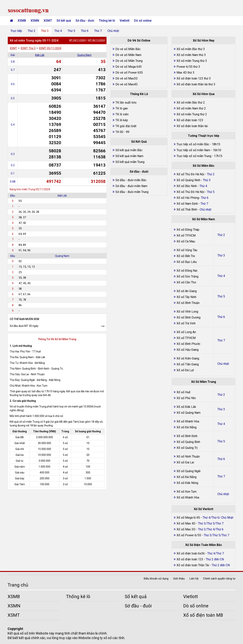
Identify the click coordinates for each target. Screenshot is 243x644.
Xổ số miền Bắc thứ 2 (191, 103)
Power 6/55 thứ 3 (188, 67)
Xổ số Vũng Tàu (187, 250)
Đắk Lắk (40, 55)
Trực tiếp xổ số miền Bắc (193, 144)
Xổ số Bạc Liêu (187, 262)
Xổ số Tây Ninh (186, 297)
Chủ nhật (113, 31)
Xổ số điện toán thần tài (192, 126)
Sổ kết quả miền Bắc (129, 150)
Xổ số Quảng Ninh (188, 180)
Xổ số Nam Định (188, 204)
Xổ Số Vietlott (204, 509)
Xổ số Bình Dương (189, 317)
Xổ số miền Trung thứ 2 (192, 114)
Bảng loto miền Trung (22, 189)
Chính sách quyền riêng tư (219, 579)
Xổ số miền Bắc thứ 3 (191, 49)
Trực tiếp (16, 31)
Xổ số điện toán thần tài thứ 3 (196, 84)
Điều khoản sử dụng (156, 579)
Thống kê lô (107, 21)
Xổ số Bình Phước (188, 344)
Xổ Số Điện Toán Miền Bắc (204, 545)
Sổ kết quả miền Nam (129, 156)
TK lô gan (122, 108)
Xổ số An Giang (187, 291)
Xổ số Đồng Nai (187, 271)
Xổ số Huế (183, 392)
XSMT (48, 21)
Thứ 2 (32, 31)
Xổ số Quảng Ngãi (189, 471)
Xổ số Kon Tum (187, 492)
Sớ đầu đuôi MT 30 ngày (24, 326)
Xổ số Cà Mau (186, 241)
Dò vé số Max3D (127, 78)
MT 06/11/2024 (96, 40)
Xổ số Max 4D (186, 523)
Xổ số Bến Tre (186, 256)
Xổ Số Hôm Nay (204, 40)
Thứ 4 (58, 31)
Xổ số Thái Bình (187, 210)
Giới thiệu (179, 579)
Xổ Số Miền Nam (204, 219)
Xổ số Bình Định (187, 436)
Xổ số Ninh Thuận (188, 456)
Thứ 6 (85, 31)
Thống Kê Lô (139, 94)
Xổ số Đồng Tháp (188, 230)
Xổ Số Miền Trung (204, 382)
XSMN (35, 21)
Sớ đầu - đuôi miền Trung (132, 192)
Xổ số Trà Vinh (186, 323)
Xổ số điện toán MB (203, 615)
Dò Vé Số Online (139, 40)
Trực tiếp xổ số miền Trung (194, 156)
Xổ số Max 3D (186, 529)
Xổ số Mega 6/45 (188, 518)
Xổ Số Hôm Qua (204, 94)
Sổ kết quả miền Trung (130, 162)
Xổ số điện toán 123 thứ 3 (194, 78)
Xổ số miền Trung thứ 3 (192, 61)
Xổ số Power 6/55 (189, 535)
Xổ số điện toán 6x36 (191, 553)
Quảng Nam (84, 55)
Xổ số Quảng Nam (189, 413)
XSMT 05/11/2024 (50, 48)
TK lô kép (122, 120)
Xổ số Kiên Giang (188, 358)
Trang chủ (18, 585)
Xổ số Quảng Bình (188, 442)
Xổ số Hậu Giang (188, 350)
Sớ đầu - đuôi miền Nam (131, 186)
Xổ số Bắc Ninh (187, 186)
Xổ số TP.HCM (186, 236)
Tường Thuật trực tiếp (204, 136)
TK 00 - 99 (122, 132)
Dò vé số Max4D (127, 84)
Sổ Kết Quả (139, 142)
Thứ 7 (98, 31)
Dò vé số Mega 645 (129, 67)
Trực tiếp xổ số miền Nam (193, 150)
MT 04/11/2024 (77, 40)
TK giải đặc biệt (126, 126)
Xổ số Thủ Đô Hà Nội (190, 174)
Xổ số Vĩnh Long (187, 312)
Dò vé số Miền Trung (129, 61)
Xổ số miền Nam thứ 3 (191, 55)
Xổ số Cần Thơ (186, 282)
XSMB (22, 21)
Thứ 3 (45, 31)
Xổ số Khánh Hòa (188, 421)
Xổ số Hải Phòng (188, 198)
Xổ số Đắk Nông (187, 483)
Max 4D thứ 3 (185, 73)
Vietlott (125, 21)
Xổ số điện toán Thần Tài (193, 565)
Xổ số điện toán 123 (190, 120)
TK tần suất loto (126, 103)
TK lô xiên (122, 114)
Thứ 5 (71, 31)
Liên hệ (194, 579)
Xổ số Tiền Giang (188, 364)
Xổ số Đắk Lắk (186, 407)
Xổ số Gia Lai (185, 462)
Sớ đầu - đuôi (85, 21)
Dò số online (143, 21)
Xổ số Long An (186, 332)
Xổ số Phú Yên (186, 398)
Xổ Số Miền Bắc (204, 166)
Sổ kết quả (64, 21)
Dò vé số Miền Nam (128, 55)
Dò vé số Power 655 (129, 73)
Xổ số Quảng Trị (187, 448)
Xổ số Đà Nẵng (187, 427)
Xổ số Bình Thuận (188, 303)
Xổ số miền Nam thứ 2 (191, 108)
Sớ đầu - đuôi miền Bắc (131, 180)
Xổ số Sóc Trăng (187, 276)
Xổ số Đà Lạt (185, 370)
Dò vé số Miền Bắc (128, 49)
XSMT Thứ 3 (28, 48)
